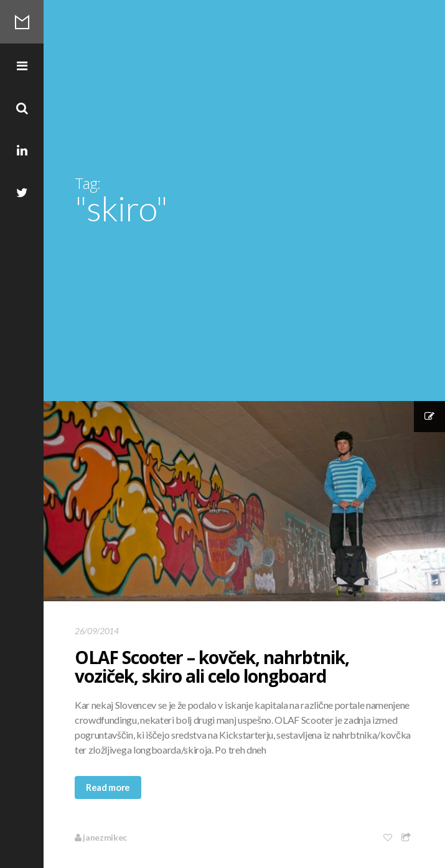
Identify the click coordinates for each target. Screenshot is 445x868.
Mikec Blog (22, 22)
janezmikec (101, 837)
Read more (108, 787)
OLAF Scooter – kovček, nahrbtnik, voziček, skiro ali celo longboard (212, 667)
